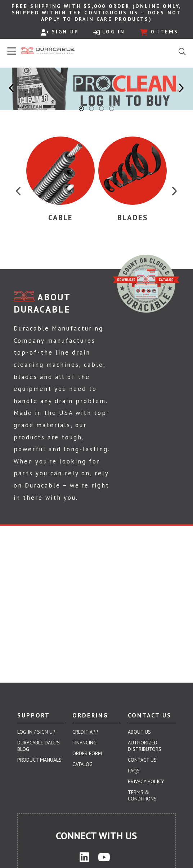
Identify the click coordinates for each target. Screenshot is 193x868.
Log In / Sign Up (36, 732)
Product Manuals (39, 760)
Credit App (85, 732)
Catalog (82, 764)
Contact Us (142, 760)
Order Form (87, 753)
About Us (139, 732)
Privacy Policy (146, 781)
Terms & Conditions (142, 795)
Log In (109, 32)
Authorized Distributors (145, 746)
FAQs (134, 771)
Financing (84, 743)
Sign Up (60, 32)
